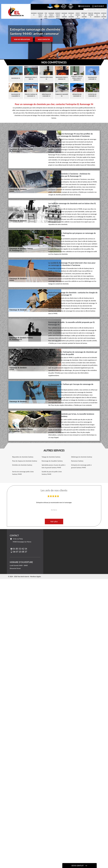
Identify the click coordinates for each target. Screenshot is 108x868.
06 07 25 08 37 (98, 6)
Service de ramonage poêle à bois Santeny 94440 (23, 473)
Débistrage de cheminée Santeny (82, 457)
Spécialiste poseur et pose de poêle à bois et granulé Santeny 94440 (54, 466)
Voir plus (54, 521)
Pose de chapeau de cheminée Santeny (25, 461)
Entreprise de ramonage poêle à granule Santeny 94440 (81, 466)
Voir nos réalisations (22, 39)
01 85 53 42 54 (84, 6)
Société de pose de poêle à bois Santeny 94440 (52, 473)
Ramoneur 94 (34, 14)
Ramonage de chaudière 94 (71, 16)
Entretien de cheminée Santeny (22, 465)
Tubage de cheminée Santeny (51, 457)
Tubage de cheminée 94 (91, 15)
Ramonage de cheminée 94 (64, 16)
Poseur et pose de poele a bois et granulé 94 (58, 18)
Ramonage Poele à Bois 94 (40, 15)
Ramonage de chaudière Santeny (52, 461)
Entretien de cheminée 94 (104, 16)
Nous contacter (44, 39)
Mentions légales (36, 577)
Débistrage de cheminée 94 (84, 16)
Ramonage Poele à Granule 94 (51, 15)
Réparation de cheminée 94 (97, 15)
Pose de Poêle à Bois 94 (46, 17)
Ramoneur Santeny (77, 461)
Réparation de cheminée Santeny (23, 457)
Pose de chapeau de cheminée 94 (78, 17)
